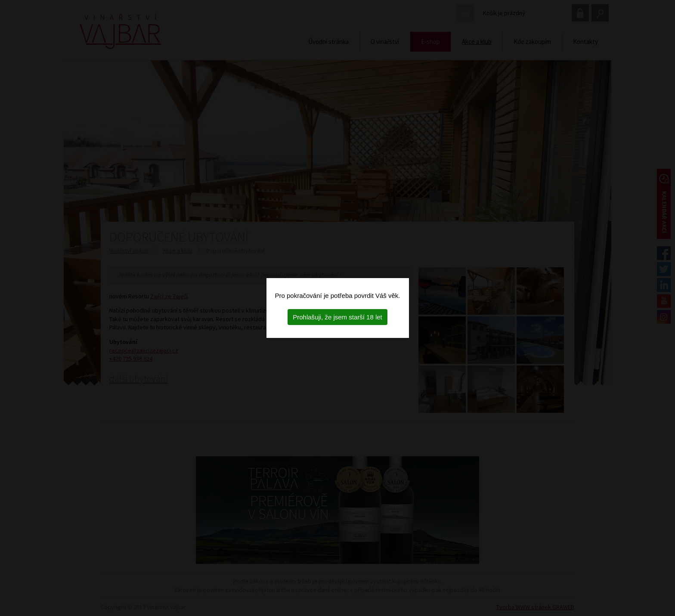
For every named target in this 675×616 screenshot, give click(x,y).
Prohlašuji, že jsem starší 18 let (337, 317)
